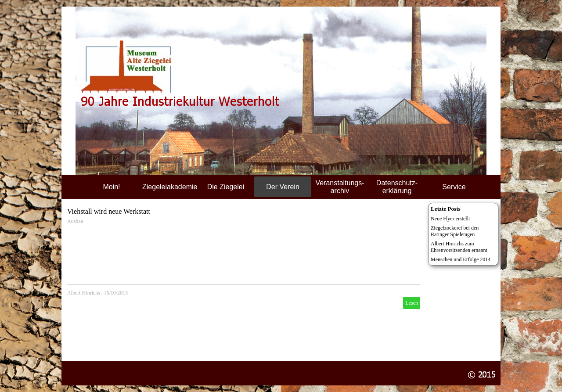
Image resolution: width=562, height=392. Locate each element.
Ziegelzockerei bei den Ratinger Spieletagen (455, 231)
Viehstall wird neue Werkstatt (109, 211)
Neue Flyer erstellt (450, 219)
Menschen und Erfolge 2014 (461, 259)
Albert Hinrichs (84, 293)
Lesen (412, 303)
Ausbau (75, 221)
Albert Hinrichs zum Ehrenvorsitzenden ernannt (459, 247)
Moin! (111, 187)
